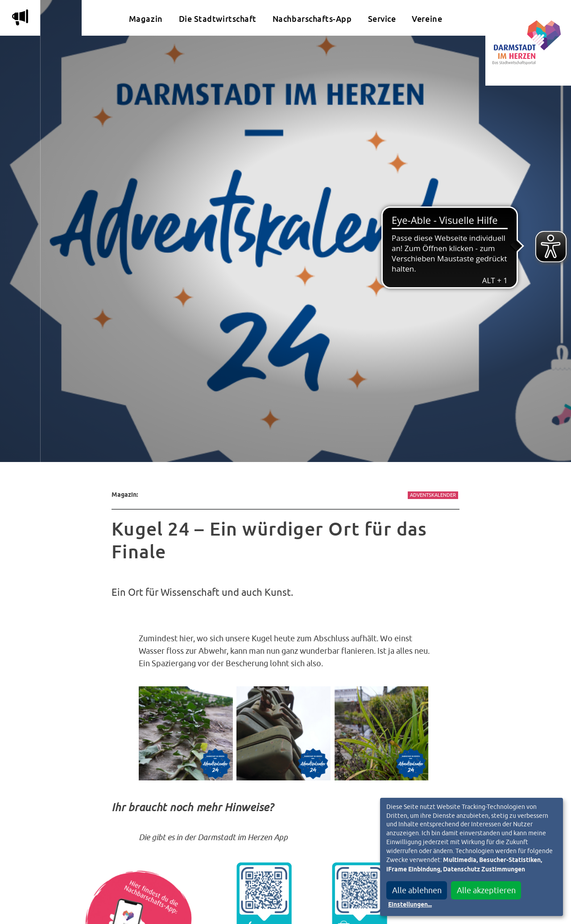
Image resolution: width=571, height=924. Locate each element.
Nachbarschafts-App (312, 19)
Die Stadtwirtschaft (218, 19)
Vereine (427, 19)
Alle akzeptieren (486, 890)
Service (382, 19)
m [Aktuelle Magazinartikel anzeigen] (20, 17)
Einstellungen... (410, 905)
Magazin (146, 19)
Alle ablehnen (417, 890)
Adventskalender (433, 495)
